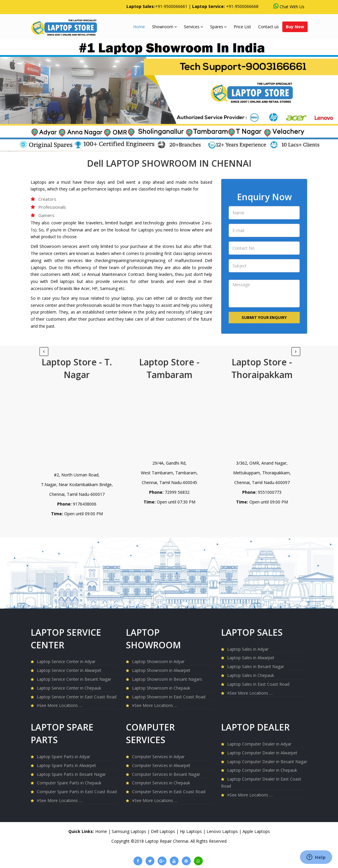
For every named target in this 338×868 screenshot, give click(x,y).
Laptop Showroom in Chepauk (161, 688)
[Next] (44, 352)
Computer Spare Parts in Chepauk (69, 783)
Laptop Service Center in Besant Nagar (74, 679)
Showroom (164, 27)
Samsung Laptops (130, 831)
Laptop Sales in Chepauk (251, 675)
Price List (242, 27)
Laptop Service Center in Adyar (66, 661)
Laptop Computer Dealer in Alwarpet (262, 753)
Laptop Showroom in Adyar (158, 661)
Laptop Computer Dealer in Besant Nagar (267, 762)
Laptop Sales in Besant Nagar (256, 666)
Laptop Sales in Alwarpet (251, 658)
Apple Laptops (256, 831)
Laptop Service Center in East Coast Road (77, 697)
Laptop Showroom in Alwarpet (161, 670)
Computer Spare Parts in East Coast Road (77, 792)
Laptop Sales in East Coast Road (258, 684)
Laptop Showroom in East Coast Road (169, 697)
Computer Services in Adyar (158, 757)
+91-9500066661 (171, 6)
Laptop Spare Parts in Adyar (64, 757)
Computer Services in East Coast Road (169, 792)
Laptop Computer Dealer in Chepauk (262, 770)
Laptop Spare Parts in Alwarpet (66, 765)
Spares (218, 27)
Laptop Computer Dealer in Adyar (259, 744)
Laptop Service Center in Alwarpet (69, 670)
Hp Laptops (191, 831)
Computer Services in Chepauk (161, 783)
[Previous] (296, 352)
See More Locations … (60, 705)
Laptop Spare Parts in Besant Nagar (71, 774)
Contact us (268, 27)
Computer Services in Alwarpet (161, 765)
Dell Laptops (164, 831)
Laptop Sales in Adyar (248, 649)
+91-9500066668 (242, 6)
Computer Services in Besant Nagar (166, 774)
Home (139, 27)
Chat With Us (289, 6)
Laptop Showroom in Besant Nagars (167, 679)
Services (193, 27)
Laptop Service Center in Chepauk (69, 688)
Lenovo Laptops (223, 831)
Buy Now (295, 27)
